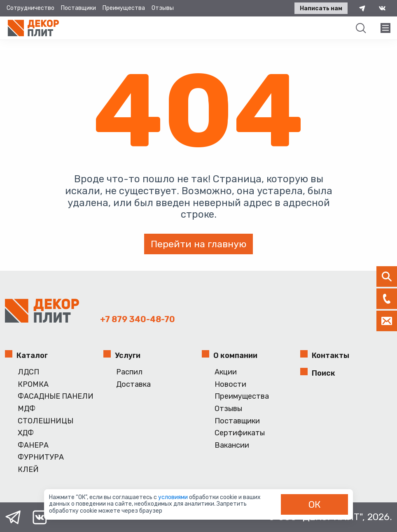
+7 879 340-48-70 (138, 319)
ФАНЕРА (33, 445)
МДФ (27, 409)
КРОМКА (33, 384)
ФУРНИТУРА (41, 457)
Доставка (133, 384)
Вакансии (232, 445)
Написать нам (321, 8)
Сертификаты (240, 433)
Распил (129, 372)
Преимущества (124, 8)
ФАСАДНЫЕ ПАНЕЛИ (56, 396)
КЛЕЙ (28, 470)
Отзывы (163, 8)
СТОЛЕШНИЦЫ (46, 421)
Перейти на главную (198, 244)
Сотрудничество (30, 8)
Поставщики (78, 8)
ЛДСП (28, 372)
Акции (226, 372)
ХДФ (26, 433)
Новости (230, 384)
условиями (174, 497)
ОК (315, 504)
